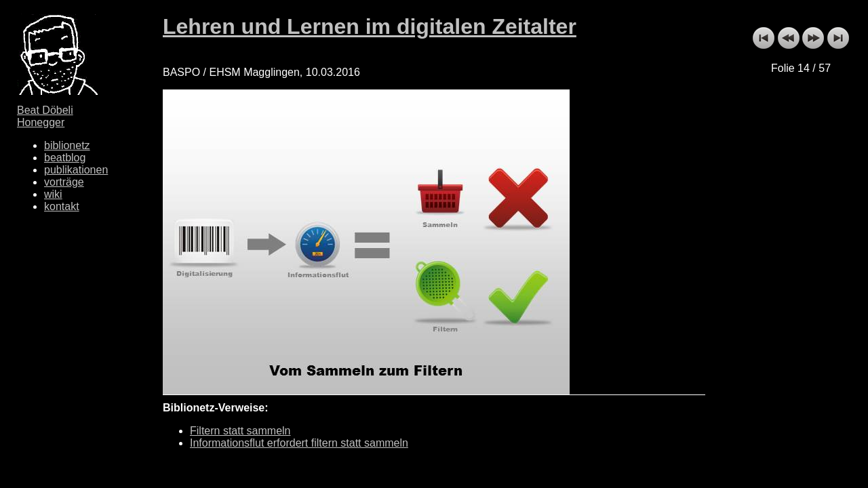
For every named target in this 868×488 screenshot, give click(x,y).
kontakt (62, 206)
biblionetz (67, 145)
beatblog (65, 158)
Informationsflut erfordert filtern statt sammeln (299, 443)
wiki (53, 194)
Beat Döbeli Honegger (45, 116)
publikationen (76, 170)
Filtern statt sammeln (240, 431)
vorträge (64, 182)
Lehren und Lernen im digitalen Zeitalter (370, 26)
